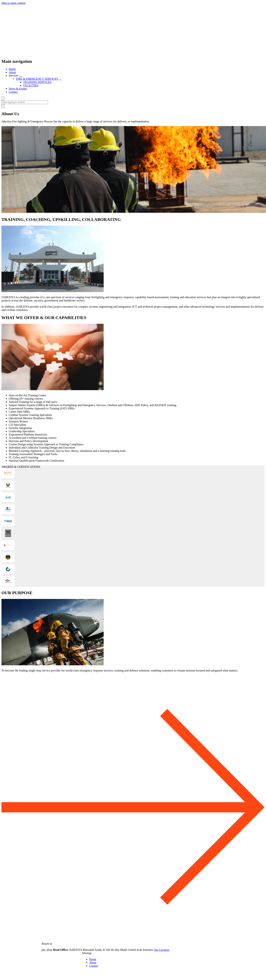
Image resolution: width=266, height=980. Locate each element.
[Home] (133, 54)
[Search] (3, 98)
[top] (133, 937)
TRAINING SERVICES (37, 82)
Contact (13, 92)
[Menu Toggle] (21, 77)
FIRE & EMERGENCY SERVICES (37, 79)
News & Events (18, 89)
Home (12, 69)
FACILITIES (31, 85)
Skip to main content (13, 3)
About (12, 72)
